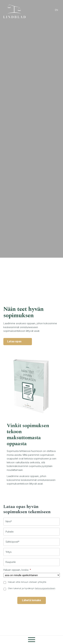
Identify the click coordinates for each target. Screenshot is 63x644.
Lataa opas (15, 342)
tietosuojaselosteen (45, 589)
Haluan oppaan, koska (17, 570)
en (56, 10)
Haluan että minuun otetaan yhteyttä (27, 582)
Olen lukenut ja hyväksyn (32, 589)
